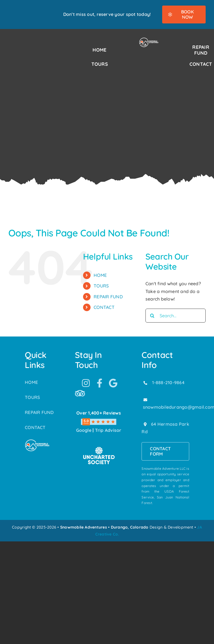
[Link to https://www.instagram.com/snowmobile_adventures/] (86, 383)
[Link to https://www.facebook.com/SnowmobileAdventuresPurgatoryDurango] (99, 383)
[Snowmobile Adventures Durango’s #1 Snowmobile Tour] (149, 40)
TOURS (101, 286)
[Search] (152, 316)
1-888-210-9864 (168, 382)
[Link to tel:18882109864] (145, 383)
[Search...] (176, 316)
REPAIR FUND (108, 297)
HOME (100, 275)
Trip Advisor (108, 430)
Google (84, 430)
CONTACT (104, 307)
